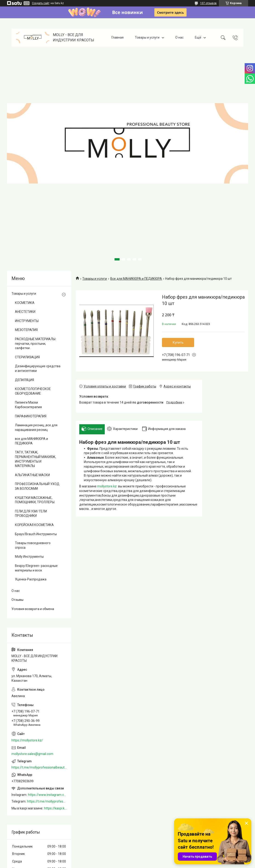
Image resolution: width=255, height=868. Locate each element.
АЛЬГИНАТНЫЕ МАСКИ (32, 475)
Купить (178, 342)
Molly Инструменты (29, 557)
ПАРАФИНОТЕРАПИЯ (31, 416)
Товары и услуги (147, 37)
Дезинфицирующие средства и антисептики (38, 368)
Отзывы (17, 600)
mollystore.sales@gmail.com (32, 754)
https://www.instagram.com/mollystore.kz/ (47, 795)
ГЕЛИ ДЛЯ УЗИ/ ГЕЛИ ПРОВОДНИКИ (31, 514)
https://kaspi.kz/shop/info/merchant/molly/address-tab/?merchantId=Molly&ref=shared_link (55, 808)
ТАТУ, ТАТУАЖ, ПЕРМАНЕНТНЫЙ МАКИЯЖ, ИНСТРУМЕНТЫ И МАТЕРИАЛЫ (35, 459)
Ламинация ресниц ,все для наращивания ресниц (36, 427)
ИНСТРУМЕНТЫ (27, 321)
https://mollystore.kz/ (27, 740)
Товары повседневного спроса (33, 545)
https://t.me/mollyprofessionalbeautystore (39, 767)
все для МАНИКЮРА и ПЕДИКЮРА (31, 441)
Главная (118, 37)
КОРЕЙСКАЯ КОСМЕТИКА (34, 525)
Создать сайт (41, 3)
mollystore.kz (107, 486)
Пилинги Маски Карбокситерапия (28, 405)
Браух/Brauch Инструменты (36, 534)
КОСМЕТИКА (25, 303)
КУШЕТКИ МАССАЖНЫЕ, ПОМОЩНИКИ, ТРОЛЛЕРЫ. (35, 500)
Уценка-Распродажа (31, 579)
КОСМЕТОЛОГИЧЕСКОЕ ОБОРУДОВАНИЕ (33, 391)
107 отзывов (208, 3)
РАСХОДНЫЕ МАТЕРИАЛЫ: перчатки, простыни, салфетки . (35, 344)
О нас (179, 37)
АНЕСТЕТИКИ (25, 312)
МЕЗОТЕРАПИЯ (26, 330)
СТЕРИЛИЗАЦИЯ (27, 357)
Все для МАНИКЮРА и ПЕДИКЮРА (136, 279)
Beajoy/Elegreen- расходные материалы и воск (36, 568)
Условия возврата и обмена (33, 609)
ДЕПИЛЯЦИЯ (24, 380)
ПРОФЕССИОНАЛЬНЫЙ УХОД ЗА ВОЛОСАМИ (37, 486)
